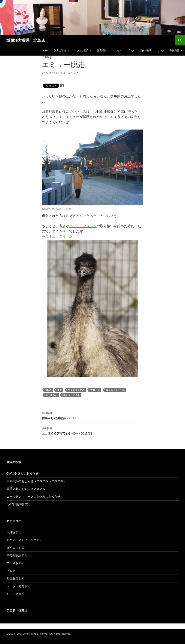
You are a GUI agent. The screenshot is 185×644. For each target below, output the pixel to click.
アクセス (117, 50)
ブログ (131, 50)
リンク (161, 50)
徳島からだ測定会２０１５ (92, 415)
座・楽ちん (51, 395)
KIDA (48, 390)
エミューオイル (71, 395)
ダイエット (14, 547)
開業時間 (102, 50)
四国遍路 (12, 578)
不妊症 (11, 532)
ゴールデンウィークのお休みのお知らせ (33, 496)
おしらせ (12, 594)
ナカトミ (95, 390)
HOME (45, 50)
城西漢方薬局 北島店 (26, 40)
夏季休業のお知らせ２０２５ (26, 489)
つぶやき (47, 57)
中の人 (75, 73)
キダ (60, 390)
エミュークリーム (83, 226)
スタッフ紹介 (82, 50)
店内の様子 (146, 50)
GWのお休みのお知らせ (22, 473)
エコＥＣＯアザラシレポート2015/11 (92, 430)
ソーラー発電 (15, 586)
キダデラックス (76, 390)
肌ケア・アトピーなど (21, 540)
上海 (9, 571)
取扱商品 (175, 50)
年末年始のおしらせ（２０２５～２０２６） (36, 481)
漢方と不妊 (60, 50)
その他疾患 (14, 555)
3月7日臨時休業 (17, 504)
